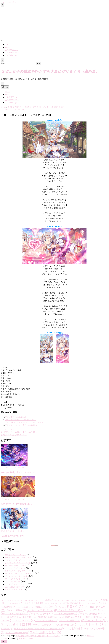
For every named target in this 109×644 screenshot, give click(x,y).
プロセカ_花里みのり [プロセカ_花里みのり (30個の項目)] (23, 621)
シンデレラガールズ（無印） (16, 566)
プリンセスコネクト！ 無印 (16, 579)
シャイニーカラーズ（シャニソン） (19, 558)
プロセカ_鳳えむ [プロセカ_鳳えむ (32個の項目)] (96, 620)
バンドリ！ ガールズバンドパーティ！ (20, 574)
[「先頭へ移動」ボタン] (4, 641)
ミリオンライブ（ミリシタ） (16, 584)
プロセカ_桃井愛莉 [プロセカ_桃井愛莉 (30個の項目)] (64, 617)
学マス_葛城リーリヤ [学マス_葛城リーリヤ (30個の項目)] (18, 633)
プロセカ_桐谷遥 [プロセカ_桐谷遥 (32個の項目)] (86, 617)
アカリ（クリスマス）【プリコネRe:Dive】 (22, 425)
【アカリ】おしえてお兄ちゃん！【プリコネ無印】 (25, 422)
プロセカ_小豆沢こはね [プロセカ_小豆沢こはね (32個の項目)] (42, 610)
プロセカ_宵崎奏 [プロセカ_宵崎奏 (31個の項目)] (16, 610)
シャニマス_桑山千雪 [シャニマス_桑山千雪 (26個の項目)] (52, 603)
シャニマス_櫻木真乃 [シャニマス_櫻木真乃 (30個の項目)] (71, 603)
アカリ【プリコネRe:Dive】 (16, 417)
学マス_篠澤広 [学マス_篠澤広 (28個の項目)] (36, 629)
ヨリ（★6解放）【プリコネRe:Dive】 (18, 472)
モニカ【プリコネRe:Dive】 (14, 536)
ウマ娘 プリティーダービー (16, 555)
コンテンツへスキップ (9, 2)
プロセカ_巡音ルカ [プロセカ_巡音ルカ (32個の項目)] (70, 610)
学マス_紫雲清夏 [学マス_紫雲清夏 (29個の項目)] (53, 629)
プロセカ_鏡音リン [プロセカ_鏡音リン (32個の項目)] (71, 620)
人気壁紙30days (12, 50)
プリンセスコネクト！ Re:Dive (13, 110)
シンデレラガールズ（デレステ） (18, 563)
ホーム (8, 45)
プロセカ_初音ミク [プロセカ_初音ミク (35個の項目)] (69, 606)
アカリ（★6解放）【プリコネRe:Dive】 (21, 420)
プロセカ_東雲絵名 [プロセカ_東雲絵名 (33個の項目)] (40, 617)
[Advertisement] (54, 23)
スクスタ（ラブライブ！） (15, 568)
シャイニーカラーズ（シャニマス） (19, 560)
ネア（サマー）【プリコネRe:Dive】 (18, 504)
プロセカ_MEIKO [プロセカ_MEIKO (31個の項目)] (42, 607)
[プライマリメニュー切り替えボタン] (2, 84)
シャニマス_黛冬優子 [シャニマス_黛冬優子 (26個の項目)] (24, 607)
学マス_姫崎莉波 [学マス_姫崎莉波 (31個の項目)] (63, 625)
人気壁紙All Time (12, 53)
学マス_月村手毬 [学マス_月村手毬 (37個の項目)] (89, 624)
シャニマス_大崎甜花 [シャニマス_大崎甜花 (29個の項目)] (45, 600)
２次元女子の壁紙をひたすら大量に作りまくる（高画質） (50, 71)
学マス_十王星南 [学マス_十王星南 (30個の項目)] (43, 625)
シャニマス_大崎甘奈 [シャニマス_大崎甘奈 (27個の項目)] (25, 600)
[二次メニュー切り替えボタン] (2, 5)
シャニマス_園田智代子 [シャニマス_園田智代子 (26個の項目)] (9, 600)
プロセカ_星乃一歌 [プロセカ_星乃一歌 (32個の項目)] (41, 614)
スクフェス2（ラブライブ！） (17, 571)
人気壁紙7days (11, 55)
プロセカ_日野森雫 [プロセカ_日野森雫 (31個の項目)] (17, 614)
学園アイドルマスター (14, 590)
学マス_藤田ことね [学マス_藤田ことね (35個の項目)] (45, 632)
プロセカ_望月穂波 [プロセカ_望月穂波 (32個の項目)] (90, 614)
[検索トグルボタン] (3, 60)
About (8, 47)
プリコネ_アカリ (8, 429)
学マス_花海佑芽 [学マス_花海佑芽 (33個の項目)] (74, 629)
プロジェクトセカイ (13, 582)
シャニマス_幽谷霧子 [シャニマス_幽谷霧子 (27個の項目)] (81, 600)
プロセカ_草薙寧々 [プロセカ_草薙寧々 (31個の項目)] (47, 620)
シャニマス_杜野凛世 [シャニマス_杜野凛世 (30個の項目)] (33, 603)
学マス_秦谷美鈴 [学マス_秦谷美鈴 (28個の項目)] (21, 629)
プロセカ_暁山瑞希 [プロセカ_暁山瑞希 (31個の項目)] (66, 614)
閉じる (5, 87)
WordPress (23, 638)
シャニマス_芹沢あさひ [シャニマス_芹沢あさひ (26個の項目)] (91, 603)
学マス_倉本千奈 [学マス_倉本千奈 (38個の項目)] (17, 624)
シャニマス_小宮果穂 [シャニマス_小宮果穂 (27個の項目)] (64, 600)
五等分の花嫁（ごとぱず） (15, 587)
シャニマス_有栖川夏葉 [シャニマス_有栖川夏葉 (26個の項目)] (13, 603)
